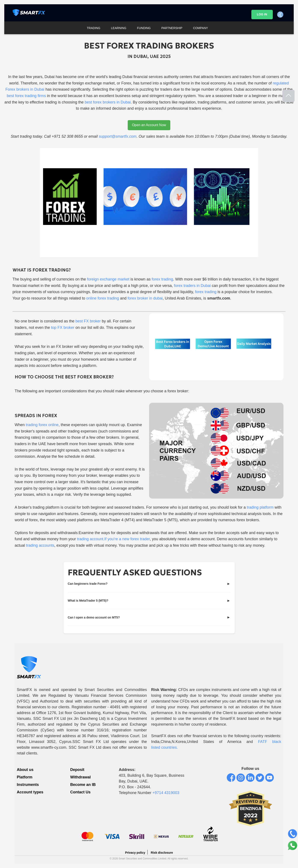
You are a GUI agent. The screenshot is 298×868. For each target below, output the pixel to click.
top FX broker (63, 328)
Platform (25, 777)
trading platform (260, 507)
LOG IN (262, 14)
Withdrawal (80, 777)
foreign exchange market (108, 279)
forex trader (140, 539)
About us (25, 770)
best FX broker (88, 321)
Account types (30, 792)
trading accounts (40, 545)
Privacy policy (135, 853)
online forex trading (103, 298)
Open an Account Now (149, 125)
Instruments (28, 785)
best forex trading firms (26, 96)
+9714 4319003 (166, 793)
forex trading (162, 279)
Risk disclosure (162, 853)
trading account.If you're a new (104, 539)
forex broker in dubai (145, 298)
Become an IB (83, 785)
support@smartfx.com (118, 136)
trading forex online (42, 425)
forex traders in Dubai (192, 286)
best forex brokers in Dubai (108, 102)
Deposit (77, 770)
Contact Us (80, 792)
